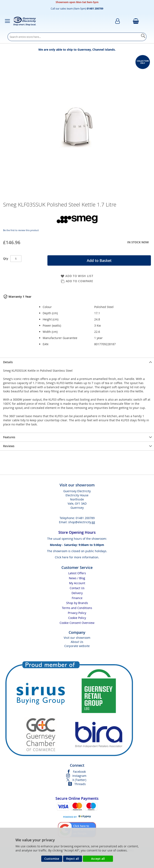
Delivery (77, 593)
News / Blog (77, 578)
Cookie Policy (77, 618)
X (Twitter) (79, 780)
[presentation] (77, 362)
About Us (77, 642)
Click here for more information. (77, 557)
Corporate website (77, 646)
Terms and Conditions (77, 608)
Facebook (79, 772)
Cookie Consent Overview (77, 623)
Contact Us (77, 588)
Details (8, 362)
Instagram (79, 776)
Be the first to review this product (21, 230)
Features (9, 437)
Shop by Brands (77, 603)
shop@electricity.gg (82, 522)
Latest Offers (77, 573)
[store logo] (25, 21)
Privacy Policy (77, 613)
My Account (77, 583)
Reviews (9, 446)
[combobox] (77, 37)
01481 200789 (85, 518)
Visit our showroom (77, 638)
